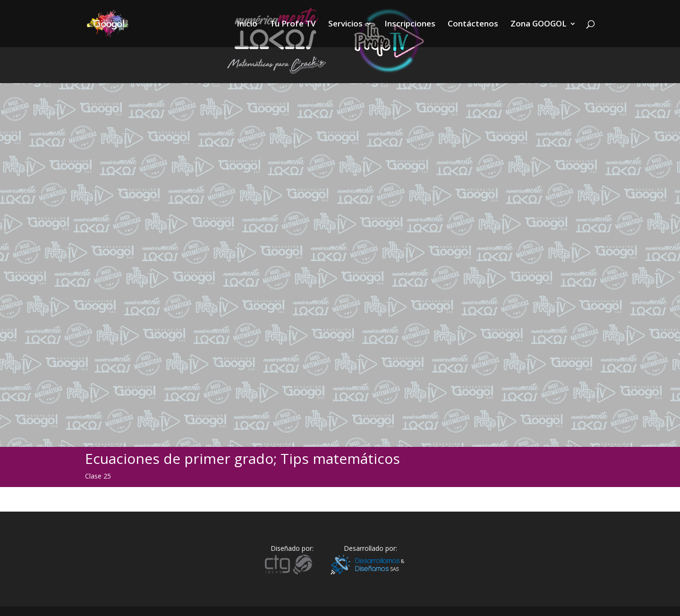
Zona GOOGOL (539, 25)
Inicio (247, 25)
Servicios (345, 25)
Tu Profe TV (293, 25)
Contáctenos (473, 25)
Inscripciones (410, 25)
